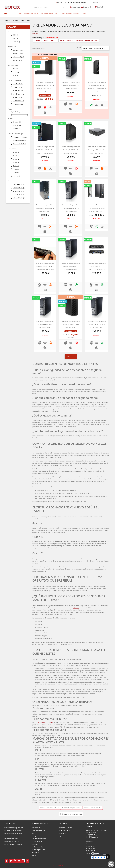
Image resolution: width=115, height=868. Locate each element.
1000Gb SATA (18, 101)
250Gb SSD (18, 87)
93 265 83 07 (83, 3)
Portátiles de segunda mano (13, 830)
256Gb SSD (18, 91)
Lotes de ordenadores (11, 839)
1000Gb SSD (18, 104)
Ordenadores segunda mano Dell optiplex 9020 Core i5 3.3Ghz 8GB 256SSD (45, 324)
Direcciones (62, 833)
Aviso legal (35, 844)
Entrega (34, 836)
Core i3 (37, 40)
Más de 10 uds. (19, 184)
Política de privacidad (38, 850)
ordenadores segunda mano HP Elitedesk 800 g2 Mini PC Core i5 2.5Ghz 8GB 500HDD (45, 266)
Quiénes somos (36, 828)
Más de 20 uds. (19, 188)
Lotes (85, 13)
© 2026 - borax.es (58, 865)
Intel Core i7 (18, 57)
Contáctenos (35, 852)
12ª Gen (17, 176)
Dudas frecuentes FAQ (39, 830)
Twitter (11, 861)
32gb (16, 75)
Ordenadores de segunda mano (14, 828)
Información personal (65, 828)
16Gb (16, 72)
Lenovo (16, 42)
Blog (33, 833)
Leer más (36, 34)
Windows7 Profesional (20, 137)
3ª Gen (16, 152)
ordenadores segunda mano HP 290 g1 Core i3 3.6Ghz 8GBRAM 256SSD (71, 324)
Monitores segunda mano (71, 13)
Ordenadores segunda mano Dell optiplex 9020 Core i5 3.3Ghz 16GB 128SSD (97, 324)
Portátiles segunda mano (50, 13)
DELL (16, 35)
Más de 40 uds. (19, 194)
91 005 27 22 (72, 3)
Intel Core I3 (18, 50)
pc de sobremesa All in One (44, 723)
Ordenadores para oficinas (72, 808)
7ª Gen (16, 162)
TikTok (27, 861)
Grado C (17, 129)
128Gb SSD (18, 84)
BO (12, 7)
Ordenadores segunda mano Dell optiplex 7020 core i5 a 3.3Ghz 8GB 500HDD (97, 150)
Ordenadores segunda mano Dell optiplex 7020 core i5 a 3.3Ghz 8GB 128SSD (45, 208)
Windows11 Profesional (20, 144)
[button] (6, 14)
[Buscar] (48, 7)
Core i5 (46, 40)
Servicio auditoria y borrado (13, 844)
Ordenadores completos (87, 40)
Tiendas (34, 855)
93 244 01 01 (62, 3)
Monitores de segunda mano (14, 833)
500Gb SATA (18, 94)
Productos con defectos (12, 841)
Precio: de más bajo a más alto (96, 48)
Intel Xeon (17, 60)
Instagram (23, 861)
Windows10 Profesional (20, 140)
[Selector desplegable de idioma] (96, 3)
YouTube (19, 861)
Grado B (17, 125)
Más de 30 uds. (19, 191)
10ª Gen (17, 169)
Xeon (62, 40)
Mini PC (70, 40)
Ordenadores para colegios (50, 808)
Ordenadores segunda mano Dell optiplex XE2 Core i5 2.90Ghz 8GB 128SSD (71, 150)
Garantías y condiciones (39, 839)
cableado (76, 608)
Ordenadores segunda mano (29, 13)
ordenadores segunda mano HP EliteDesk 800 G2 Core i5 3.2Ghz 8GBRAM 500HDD (97, 208)
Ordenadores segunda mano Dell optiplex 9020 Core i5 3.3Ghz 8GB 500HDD (71, 85)
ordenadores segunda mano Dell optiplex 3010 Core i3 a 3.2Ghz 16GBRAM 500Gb (45, 150)
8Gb (16, 69)
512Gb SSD (18, 97)
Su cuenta (63, 824)
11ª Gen (17, 172)
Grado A (17, 122)
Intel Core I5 (18, 53)
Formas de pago (37, 841)
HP (15, 38)
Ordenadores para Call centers (71, 814)
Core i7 (54, 40)
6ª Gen (17, 159)
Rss (15, 861)
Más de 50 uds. (19, 198)
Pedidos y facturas (64, 830)
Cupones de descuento (66, 836)
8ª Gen (16, 166)
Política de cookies (37, 847)
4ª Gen (16, 156)
